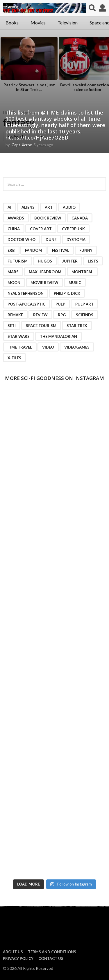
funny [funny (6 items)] (86, 250)
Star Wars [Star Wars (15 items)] (19, 336)
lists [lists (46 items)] (93, 261)
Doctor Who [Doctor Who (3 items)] (22, 240)
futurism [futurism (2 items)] (18, 261)
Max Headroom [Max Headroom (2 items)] (45, 272)
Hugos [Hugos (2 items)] (45, 261)
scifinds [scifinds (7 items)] (85, 315)
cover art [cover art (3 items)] (41, 229)
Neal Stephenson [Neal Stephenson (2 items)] (26, 293)
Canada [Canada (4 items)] (80, 218)
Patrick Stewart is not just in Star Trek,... (29, 87)
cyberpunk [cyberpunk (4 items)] (73, 229)
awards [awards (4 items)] (16, 218)
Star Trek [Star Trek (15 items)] (77, 326)
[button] (92, 8)
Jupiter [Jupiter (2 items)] (70, 261)
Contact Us (51, 958)
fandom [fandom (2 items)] (33, 250)
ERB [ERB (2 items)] (11, 250)
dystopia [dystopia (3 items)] (76, 240)
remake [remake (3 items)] (15, 315)
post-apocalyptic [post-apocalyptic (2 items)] (26, 304)
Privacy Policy (18, 958)
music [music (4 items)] (75, 283)
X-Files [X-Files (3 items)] (14, 358)
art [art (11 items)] (49, 207)
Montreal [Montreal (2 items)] (82, 272)
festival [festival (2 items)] (61, 250)
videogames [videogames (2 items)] (77, 347)
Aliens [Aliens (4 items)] (28, 207)
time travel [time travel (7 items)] (20, 347)
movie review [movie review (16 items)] (44, 283)
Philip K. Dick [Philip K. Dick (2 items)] (67, 293)
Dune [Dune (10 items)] (51, 240)
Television (68, 23)
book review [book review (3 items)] (48, 218)
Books (12, 23)
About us (13, 952)
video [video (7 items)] (48, 347)
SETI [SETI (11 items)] (12, 326)
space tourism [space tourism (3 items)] (41, 326)
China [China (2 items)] (14, 229)
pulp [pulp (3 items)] (60, 304)
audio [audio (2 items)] (69, 207)
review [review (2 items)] (40, 315)
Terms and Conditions (52, 952)
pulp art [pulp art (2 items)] (84, 304)
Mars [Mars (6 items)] (13, 272)
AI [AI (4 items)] (9, 207)
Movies (38, 23)
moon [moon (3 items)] (14, 283)
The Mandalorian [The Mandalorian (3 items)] (58, 336)
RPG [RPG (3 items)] (62, 315)
